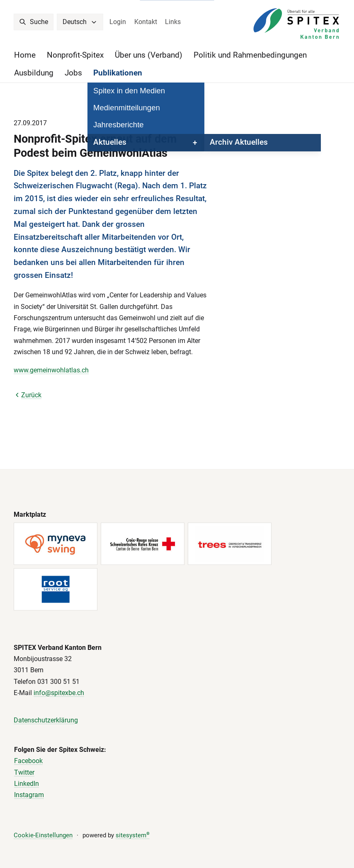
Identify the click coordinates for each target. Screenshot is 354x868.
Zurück (28, 395)
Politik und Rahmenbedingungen (250, 55)
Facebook (28, 761)
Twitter (24, 772)
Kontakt (146, 22)
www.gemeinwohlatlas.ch (51, 370)
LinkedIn (27, 784)
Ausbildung (34, 73)
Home (25, 55)
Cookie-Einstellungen (43, 835)
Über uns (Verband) (149, 55)
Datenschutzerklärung (46, 720)
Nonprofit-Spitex (75, 55)
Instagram (29, 795)
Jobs (73, 73)
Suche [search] (33, 22)
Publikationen (118, 73)
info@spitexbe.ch (59, 693)
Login (118, 22)
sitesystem (133, 835)
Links (173, 22)
